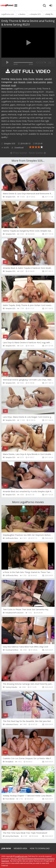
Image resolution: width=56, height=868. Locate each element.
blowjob (22, 82)
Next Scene (37, 153)
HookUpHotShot (12, 650)
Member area (20, 848)
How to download (40, 848)
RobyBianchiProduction (15, 613)
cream (29, 82)
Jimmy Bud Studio (12, 836)
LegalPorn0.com (21, 856)
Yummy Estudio (11, 687)
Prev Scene (18, 153)
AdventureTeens (12, 724)
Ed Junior (39, 79)
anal (15, 82)
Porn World (10, 799)
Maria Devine (16, 79)
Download (17, 148)
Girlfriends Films (12, 538)
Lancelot (48, 79)
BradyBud (9, 762)
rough (13, 85)
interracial (6, 85)
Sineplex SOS (10, 143)
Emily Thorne (29, 79)
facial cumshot (39, 82)
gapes (50, 82)
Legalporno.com (7, 5)
